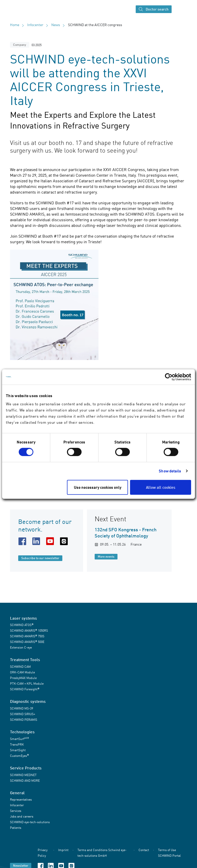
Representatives (21, 800)
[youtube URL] (51, 541)
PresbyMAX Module (23, 678)
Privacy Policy (43, 853)
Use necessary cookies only (98, 487)
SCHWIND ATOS (22, 625)
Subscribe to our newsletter (40, 558)
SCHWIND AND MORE (25, 781)
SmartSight (18, 750)
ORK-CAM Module (22, 672)
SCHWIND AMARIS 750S (27, 636)
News (56, 25)
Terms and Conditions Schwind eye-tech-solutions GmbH (102, 853)
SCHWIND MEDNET (23, 775)
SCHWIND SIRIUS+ (23, 714)
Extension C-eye (21, 647)
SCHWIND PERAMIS (24, 720)
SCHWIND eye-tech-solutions (30, 822)
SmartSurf (19, 739)
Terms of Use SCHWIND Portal (169, 853)
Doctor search (154, 9)
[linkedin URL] (37, 541)
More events (106, 557)
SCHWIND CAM (20, 667)
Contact (144, 850)
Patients (16, 828)
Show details (170, 471)
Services (16, 811)
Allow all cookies (161, 487)
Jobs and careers (22, 816)
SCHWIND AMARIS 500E (27, 642)
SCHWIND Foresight (25, 689)
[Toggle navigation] (179, 9)
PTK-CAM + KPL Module (27, 684)
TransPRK (17, 744)
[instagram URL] (65, 541)
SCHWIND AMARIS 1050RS (29, 631)
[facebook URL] (23, 541)
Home (15, 25)
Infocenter (35, 25)
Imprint (63, 850)
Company (20, 45)
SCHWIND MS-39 (22, 708)
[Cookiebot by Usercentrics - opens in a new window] (169, 377)
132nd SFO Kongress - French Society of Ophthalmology (126, 533)
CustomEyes (19, 755)
